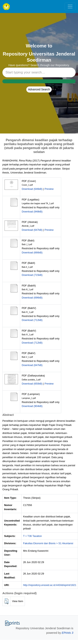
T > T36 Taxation (32, 536)
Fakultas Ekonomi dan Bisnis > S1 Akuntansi (48, 543)
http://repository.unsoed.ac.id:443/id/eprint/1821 (50, 585)
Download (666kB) (32, 253)
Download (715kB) (32, 275)
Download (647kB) (32, 230)
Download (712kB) (32, 320)
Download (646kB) (32, 189)
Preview (49, 189)
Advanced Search (39, 89)
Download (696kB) (32, 298)
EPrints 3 (68, 633)
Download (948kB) (32, 212)
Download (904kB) (32, 406)
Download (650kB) (32, 384)
